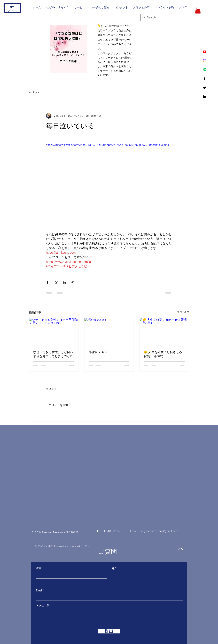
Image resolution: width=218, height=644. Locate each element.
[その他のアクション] (170, 116)
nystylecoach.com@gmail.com (159, 531)
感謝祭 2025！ (99, 352)
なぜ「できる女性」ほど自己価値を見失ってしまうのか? (53, 354)
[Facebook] (205, 79)
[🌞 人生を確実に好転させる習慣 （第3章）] (164, 332)
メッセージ (43, 605)
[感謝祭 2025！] (109, 332)
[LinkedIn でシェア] (64, 282)
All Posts (34, 92)
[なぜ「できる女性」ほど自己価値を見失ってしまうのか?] (54, 332)
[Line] (205, 70)
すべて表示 (183, 312)
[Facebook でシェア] (48, 282)
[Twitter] (205, 88)
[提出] (109, 631)
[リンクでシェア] (73, 282)
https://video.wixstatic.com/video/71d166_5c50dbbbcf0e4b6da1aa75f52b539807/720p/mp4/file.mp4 (107, 145)
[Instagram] (205, 61)
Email (39, 590)
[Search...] (166, 17)
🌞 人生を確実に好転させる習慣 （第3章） (163, 354)
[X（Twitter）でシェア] (56, 282)
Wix (87, 546)
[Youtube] (205, 52)
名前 (38, 568)
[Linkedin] (205, 97)
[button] (198, 10)
